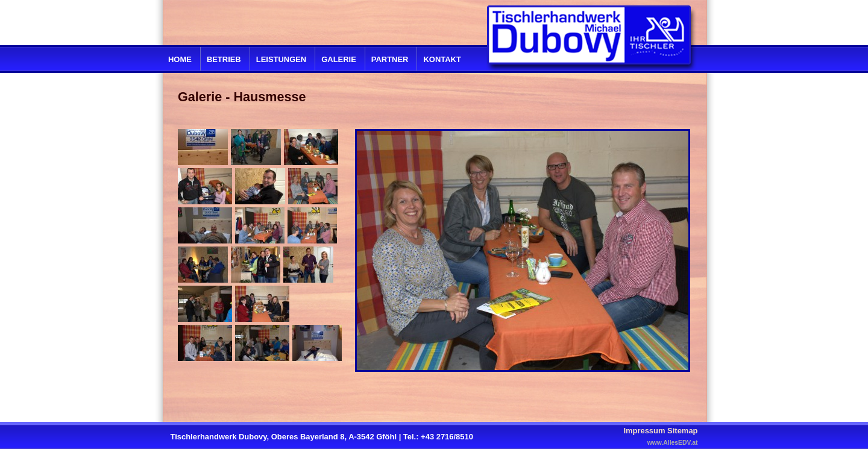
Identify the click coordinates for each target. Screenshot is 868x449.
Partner (390, 59)
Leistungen (281, 59)
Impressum (644, 431)
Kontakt (442, 59)
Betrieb (224, 59)
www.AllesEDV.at (673, 443)
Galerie (339, 59)
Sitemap (682, 431)
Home (180, 59)
